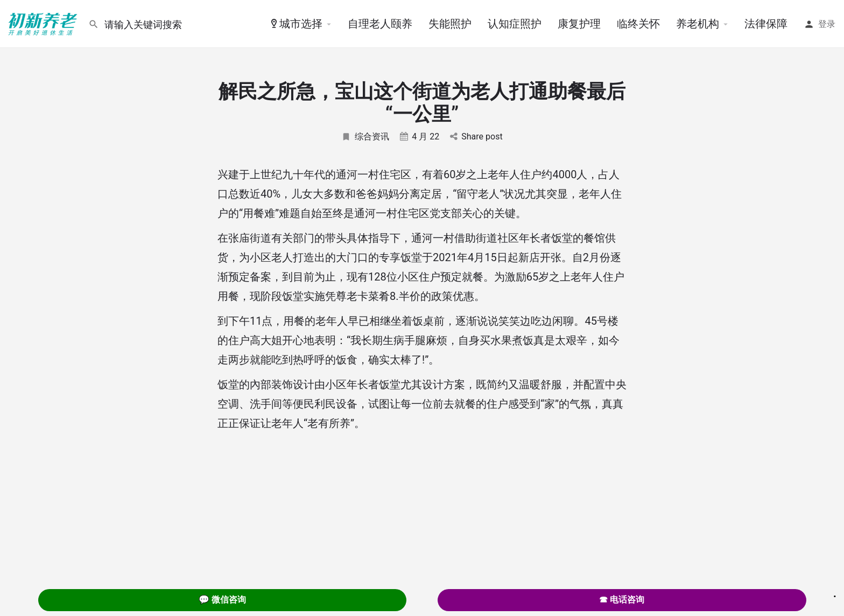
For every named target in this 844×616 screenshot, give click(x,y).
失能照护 (450, 24)
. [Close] (835, 593)
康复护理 (579, 24)
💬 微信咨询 (222, 600)
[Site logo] (44, 23)
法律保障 (766, 24)
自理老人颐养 (380, 24)
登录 (827, 24)
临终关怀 (638, 24)
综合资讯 (365, 136)
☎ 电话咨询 (622, 600)
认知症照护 (515, 24)
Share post (476, 136)
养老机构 (698, 24)
